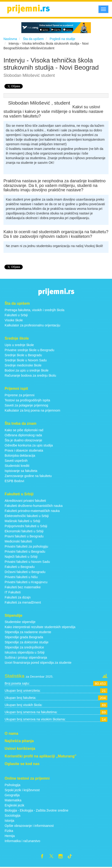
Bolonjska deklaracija (20, 456)
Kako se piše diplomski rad (24, 430)
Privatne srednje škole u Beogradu (29, 350)
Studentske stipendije (20, 622)
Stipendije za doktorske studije (27, 642)
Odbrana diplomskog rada (23, 435)
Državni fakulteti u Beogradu (25, 572)
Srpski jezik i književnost (22, 790)
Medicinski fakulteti (18, 541)
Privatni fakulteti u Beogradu (25, 552)
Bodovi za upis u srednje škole (27, 370)
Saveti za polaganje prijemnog (26, 405)
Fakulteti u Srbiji (16, 315)
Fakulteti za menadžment (23, 602)
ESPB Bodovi (14, 481)
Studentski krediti (17, 466)
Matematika (13, 800)
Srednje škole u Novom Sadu (26, 360)
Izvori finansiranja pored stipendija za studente (38, 663)
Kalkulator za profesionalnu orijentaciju (32, 325)
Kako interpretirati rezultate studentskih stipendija (40, 627)
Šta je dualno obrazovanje (23, 440)
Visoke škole (14, 320)
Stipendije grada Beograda (24, 637)
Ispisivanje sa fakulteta (21, 471)
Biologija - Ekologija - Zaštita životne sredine (37, 810)
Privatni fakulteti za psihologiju (26, 546)
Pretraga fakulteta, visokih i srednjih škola (35, 310)
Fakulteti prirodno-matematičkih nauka (32, 511)
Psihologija (13, 785)
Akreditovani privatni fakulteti (25, 501)
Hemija (10, 836)
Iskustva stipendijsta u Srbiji (25, 652)
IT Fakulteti (13, 592)
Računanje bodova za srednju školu (30, 375)
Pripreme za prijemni (19, 395)
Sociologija (13, 815)
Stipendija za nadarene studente (28, 632)
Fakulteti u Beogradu (20, 567)
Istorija (9, 821)
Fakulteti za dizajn (18, 597)
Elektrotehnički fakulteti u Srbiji (27, 516)
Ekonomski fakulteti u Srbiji (24, 531)
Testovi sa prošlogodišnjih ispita (27, 400)
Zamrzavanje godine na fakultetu (28, 476)
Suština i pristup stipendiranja (26, 657)
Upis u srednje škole (19, 345)
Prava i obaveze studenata (24, 450)
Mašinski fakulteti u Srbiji (22, 521)
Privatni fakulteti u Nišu (21, 577)
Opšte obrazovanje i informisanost (29, 826)
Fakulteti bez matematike (23, 587)
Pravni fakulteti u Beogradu (24, 536)
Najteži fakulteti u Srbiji (21, 557)
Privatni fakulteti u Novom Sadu (27, 562)
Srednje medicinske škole (23, 365)
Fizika (9, 831)
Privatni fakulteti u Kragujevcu (26, 582)
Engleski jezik (14, 805)
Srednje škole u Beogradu (23, 355)
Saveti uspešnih (16, 461)
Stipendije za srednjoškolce (24, 647)
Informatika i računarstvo (22, 841)
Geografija (12, 795)
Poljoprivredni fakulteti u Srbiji (26, 526)
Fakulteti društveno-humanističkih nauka (34, 506)
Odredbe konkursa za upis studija (29, 445)
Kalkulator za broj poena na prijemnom (32, 410)
